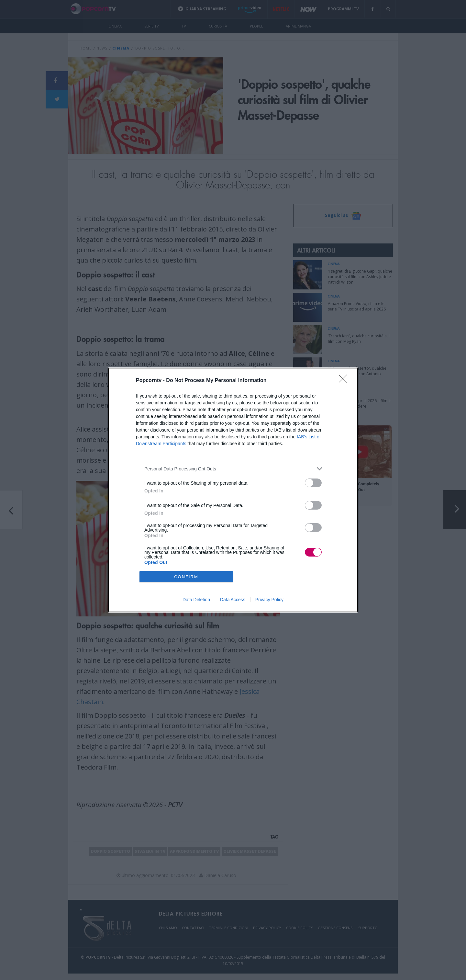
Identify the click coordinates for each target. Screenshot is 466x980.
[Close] (345, 381)
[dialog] (233, 490)
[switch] (313, 483)
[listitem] (233, 469)
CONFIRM (186, 576)
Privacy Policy (269, 600)
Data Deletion (196, 600)
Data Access (233, 600)
